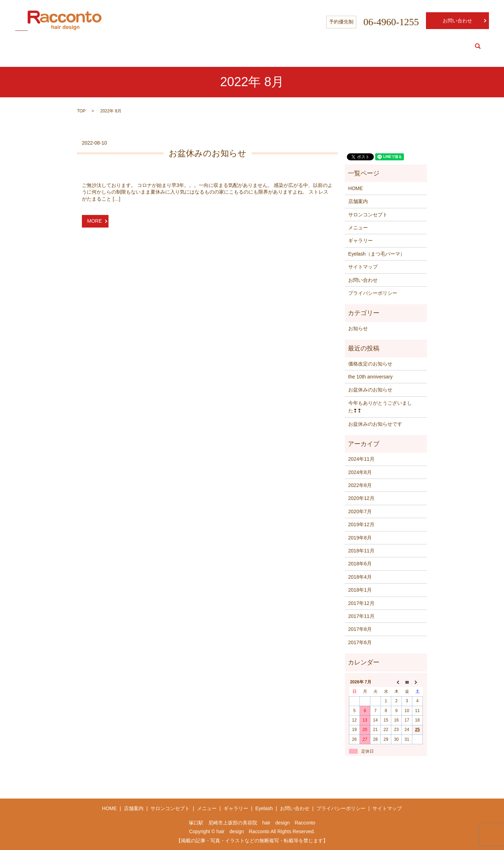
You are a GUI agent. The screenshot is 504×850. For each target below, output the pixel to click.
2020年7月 (360, 511)
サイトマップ (363, 267)
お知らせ (358, 328)
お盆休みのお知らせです (375, 424)
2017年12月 (361, 603)
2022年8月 (360, 485)
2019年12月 (361, 524)
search (478, 46)
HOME (337, 46)
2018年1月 (360, 590)
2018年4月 (360, 577)
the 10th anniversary (370, 377)
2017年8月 (360, 629)
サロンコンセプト (368, 215)
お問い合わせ (457, 21)
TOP (81, 111)
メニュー (358, 228)
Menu (425, 46)
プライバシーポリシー (373, 293)
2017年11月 (361, 616)
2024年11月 (361, 459)
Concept (398, 46)
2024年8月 (360, 472)
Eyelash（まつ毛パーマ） (377, 254)
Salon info (366, 46)
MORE (94, 221)
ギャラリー (360, 241)
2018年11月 (361, 551)
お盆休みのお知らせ (208, 153)
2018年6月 (360, 564)
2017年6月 (360, 642)
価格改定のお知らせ (370, 364)
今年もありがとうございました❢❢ (380, 407)
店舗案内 (358, 201)
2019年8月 (360, 538)
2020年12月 (361, 498)
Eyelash (452, 46)
